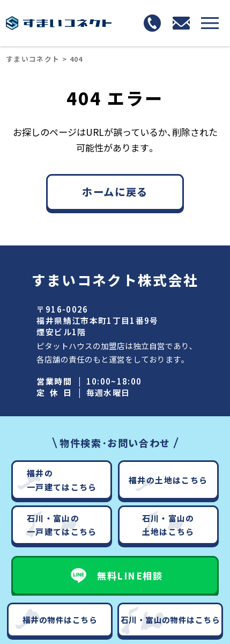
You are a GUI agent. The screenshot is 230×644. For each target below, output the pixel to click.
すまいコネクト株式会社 (115, 280)
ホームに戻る (115, 192)
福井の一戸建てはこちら (62, 480)
